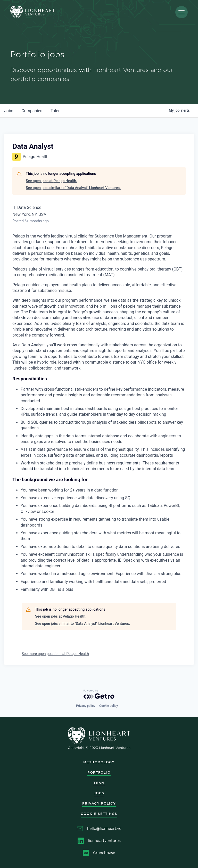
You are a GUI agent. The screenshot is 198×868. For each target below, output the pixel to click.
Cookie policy (109, 706)
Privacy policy (86, 706)
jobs (9, 111)
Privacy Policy (99, 803)
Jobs (99, 793)
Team (99, 783)
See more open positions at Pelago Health (55, 654)
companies (32, 111)
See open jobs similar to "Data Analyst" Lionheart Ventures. (73, 188)
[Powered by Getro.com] (99, 694)
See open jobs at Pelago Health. (51, 181)
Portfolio (99, 772)
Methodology (99, 762)
